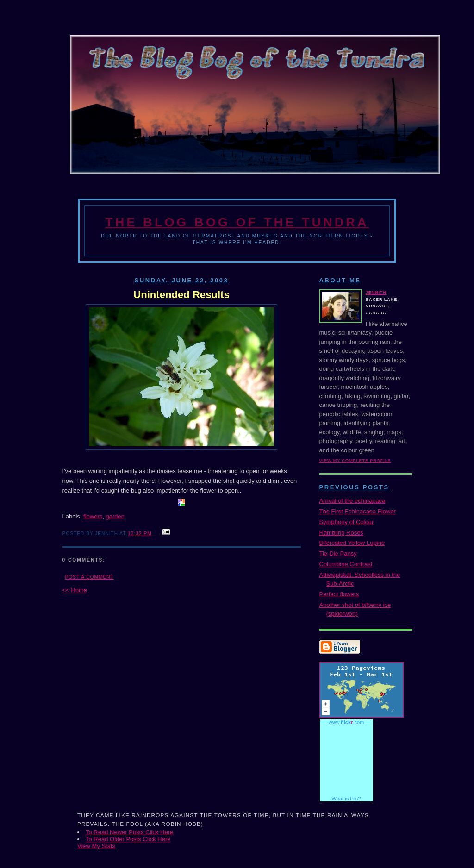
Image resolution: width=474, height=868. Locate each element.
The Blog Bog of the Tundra (237, 222)
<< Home (75, 590)
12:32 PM (140, 534)
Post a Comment (90, 577)
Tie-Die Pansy (338, 553)
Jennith (376, 293)
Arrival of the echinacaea (352, 501)
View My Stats (96, 846)
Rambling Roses (341, 533)
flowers (93, 516)
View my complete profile (355, 461)
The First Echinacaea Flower (358, 511)
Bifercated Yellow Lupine (352, 543)
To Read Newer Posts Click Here (129, 832)
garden (115, 516)
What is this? (346, 799)
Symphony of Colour (347, 522)
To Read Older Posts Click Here (128, 839)
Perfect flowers (339, 594)
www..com (346, 722)
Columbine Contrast (346, 564)
